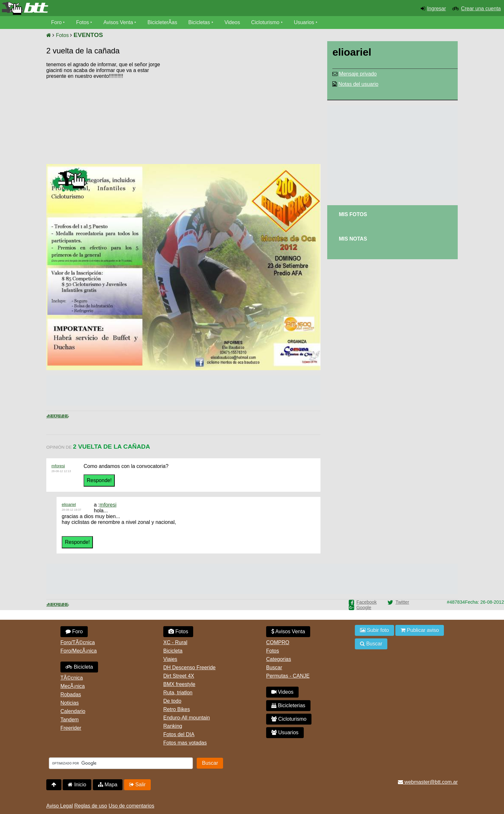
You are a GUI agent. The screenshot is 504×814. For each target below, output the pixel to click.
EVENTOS (88, 35)
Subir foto (374, 630)
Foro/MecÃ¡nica (79, 651)
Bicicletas (200, 22)
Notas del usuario (359, 84)
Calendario (73, 711)
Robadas (71, 695)
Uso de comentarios (131, 806)
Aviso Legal (59, 806)
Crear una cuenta (481, 9)
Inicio (77, 785)
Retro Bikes (177, 709)
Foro (56, 22)
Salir (137, 785)
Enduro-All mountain (187, 718)
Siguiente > (63, 416)
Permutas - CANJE (288, 676)
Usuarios (304, 22)
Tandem (70, 720)
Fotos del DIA (179, 734)
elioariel (69, 504)
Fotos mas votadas (185, 743)
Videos (232, 22)
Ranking (173, 726)
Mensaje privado (358, 74)
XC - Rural (175, 642)
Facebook (367, 602)
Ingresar (437, 9)
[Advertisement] (266, 111)
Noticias (70, 703)
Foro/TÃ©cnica (78, 642)
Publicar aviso (420, 630)
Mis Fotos (353, 214)
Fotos (83, 22)
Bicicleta (79, 667)
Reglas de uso (91, 806)
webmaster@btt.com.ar (428, 782)
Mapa (108, 785)
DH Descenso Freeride (189, 668)
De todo (172, 701)
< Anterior (52, 416)
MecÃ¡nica (73, 686)
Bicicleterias (288, 705)
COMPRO (278, 642)
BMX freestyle (179, 684)
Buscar (274, 668)
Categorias (279, 659)
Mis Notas (353, 239)
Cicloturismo (265, 22)
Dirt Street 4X (179, 676)
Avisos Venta (118, 22)
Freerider (71, 728)
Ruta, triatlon (178, 693)
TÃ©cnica (72, 678)
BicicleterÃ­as (162, 22)
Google (364, 608)
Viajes (170, 659)
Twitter (402, 602)
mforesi (58, 466)
